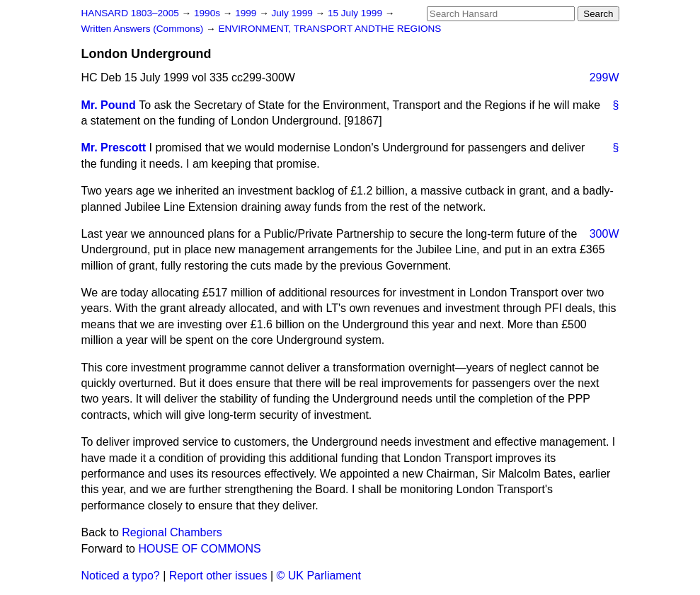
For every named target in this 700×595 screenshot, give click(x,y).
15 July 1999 (356, 13)
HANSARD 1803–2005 (130, 13)
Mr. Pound (109, 105)
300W (604, 234)
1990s (208, 13)
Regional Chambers (172, 532)
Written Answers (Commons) (144, 29)
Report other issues (218, 576)
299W (604, 77)
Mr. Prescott (114, 148)
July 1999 (294, 13)
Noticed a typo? (121, 576)
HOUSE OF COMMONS (199, 549)
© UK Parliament (319, 576)
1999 (247, 13)
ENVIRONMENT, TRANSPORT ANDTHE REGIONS (329, 29)
